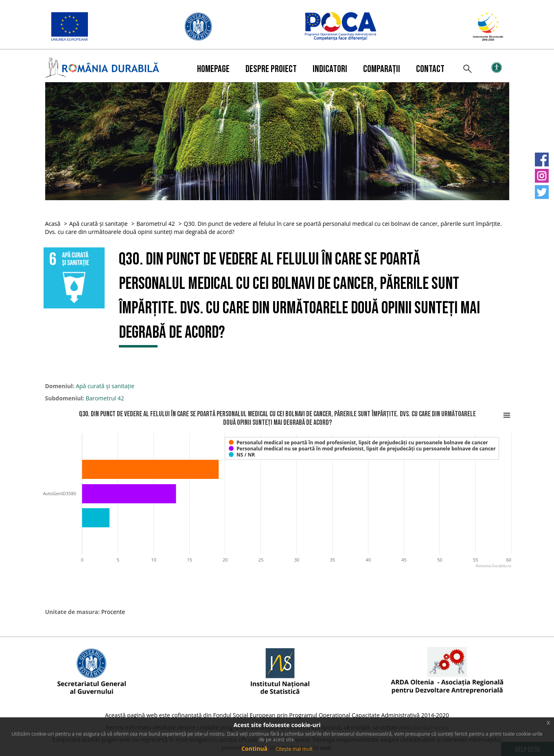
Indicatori (330, 69)
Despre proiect (271, 69)
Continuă (254, 748)
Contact (430, 69)
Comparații (382, 69)
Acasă (53, 224)
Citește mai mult (294, 749)
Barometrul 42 (155, 224)
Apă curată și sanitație (99, 224)
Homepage (213, 69)
